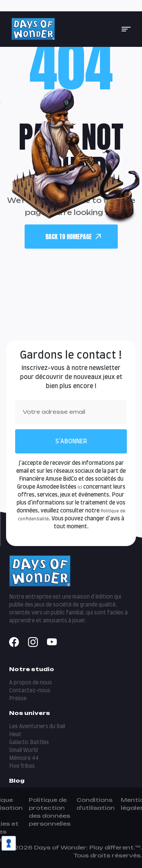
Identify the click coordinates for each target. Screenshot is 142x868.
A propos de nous (30, 683)
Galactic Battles (29, 743)
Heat (15, 735)
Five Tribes (22, 766)
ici (80, 487)
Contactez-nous (30, 691)
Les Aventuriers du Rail (37, 727)
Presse (18, 699)
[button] (126, 29)
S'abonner (71, 441)
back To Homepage (73, 237)
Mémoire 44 (24, 758)
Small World (23, 750)
